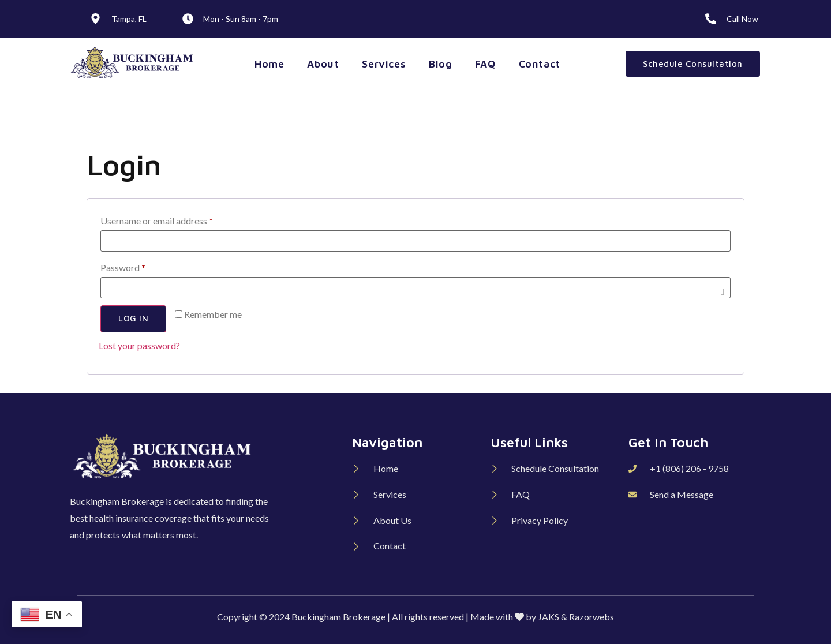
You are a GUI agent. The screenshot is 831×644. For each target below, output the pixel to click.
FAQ (485, 64)
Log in (133, 319)
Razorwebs (592, 617)
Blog (440, 64)
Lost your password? (139, 345)
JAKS (549, 617)
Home (269, 64)
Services (384, 64)
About (323, 64)
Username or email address (174, 219)
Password (141, 266)
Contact (540, 64)
